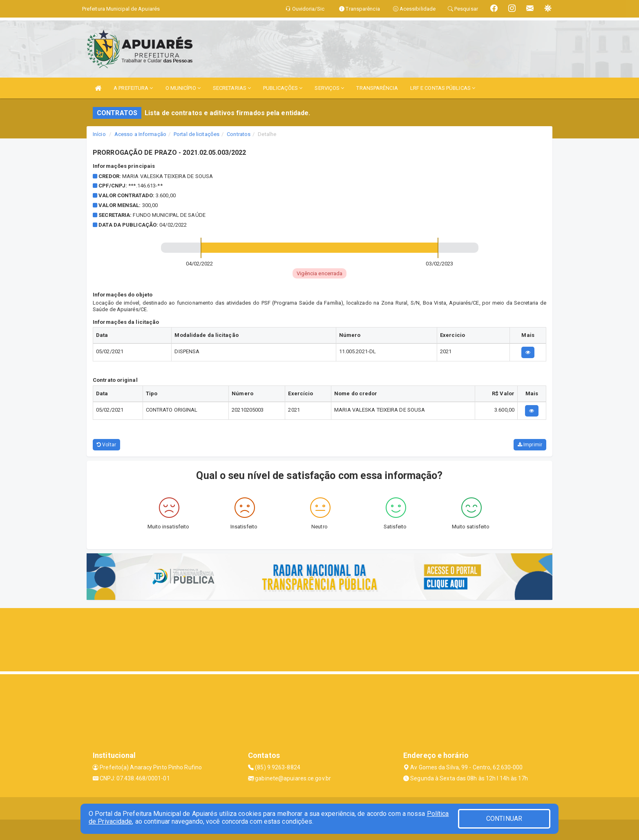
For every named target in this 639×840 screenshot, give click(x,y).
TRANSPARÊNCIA (377, 88)
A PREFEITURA (133, 88)
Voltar (106, 445)
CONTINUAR (504, 819)
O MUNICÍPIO (183, 88)
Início (99, 134)
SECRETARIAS (232, 88)
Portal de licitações (197, 134)
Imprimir (530, 445)
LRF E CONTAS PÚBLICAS (443, 88)
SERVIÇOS (329, 88)
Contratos (239, 134)
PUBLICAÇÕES (283, 88)
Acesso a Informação (140, 134)
